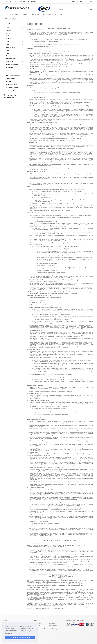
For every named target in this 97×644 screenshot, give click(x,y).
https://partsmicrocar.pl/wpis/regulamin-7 (78, 492)
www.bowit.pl (38, 623)
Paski (7, 50)
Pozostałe (9, 70)
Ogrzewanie (9, 67)
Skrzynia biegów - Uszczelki (11, 80)
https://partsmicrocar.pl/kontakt (83, 404)
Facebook (48, 629)
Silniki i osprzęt (10, 47)
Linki (7, 44)
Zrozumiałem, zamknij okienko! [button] (20, 638)
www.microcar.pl (53, 625)
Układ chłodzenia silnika (13, 76)
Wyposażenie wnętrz (12, 87)
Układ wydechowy (11, 59)
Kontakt (64, 14)
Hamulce (8, 56)
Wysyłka (24, 14)
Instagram (55, 629)
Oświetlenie (9, 36)
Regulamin (35, 14)
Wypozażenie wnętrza (12, 84)
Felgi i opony (10, 62)
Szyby (8, 42)
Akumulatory (10, 73)
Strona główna (12, 14)
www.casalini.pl (38, 625)
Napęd (8, 53)
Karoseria (9, 33)
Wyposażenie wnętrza (12, 64)
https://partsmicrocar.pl (74, 32)
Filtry (7, 27)
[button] (13, 633)
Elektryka (9, 39)
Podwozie (9, 30)
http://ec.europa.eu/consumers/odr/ (40, 450)
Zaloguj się (89, 2)
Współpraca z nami (50, 14)
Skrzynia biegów (11, 90)
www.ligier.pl (52, 623)
